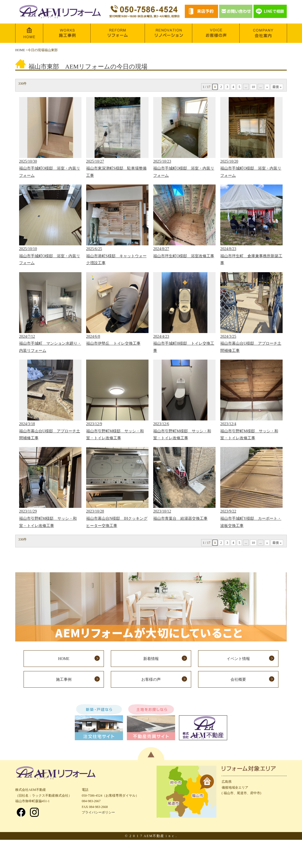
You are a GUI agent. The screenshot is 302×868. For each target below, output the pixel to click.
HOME (20, 50)
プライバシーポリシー (98, 812)
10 (253, 87)
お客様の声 (151, 679)
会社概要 (238, 679)
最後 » (277, 87)
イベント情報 (238, 659)
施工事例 (64, 679)
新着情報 (151, 659)
